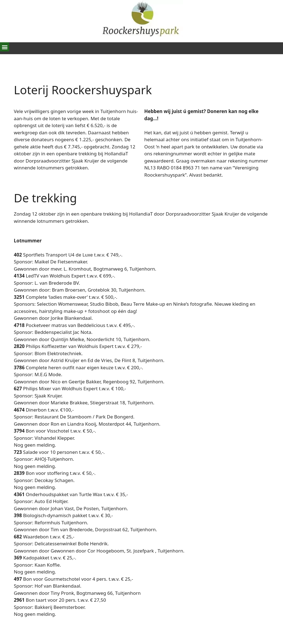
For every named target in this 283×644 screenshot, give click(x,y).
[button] (5, 47)
